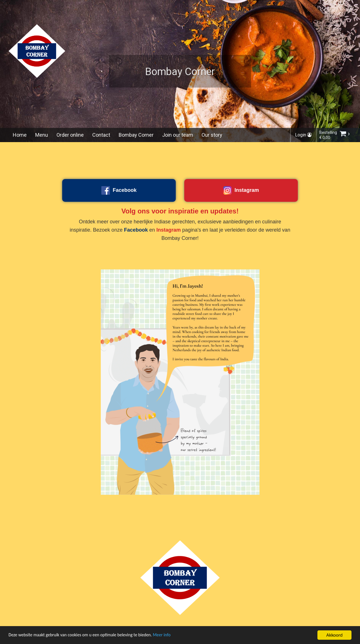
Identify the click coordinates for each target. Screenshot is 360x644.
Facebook (119, 190)
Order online (70, 135)
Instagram (241, 190)
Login (303, 135)
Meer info (175, 636)
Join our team (178, 135)
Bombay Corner (136, 135)
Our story (212, 135)
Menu (42, 135)
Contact (101, 135)
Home (20, 135)
